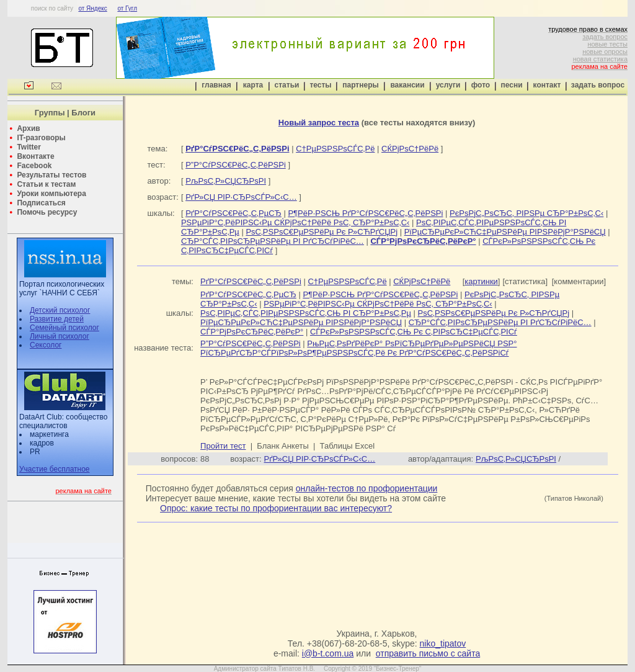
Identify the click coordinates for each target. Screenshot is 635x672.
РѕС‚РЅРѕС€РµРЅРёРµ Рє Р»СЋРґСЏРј (322, 232)
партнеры (360, 85)
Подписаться (41, 203)
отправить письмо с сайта (428, 653)
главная (216, 85)
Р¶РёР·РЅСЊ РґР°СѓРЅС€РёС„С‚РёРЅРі (365, 213)
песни (511, 85)
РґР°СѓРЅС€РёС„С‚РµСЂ (233, 213)
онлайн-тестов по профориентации (367, 488)
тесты (320, 85)
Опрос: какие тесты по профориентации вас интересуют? (276, 508)
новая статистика (600, 59)
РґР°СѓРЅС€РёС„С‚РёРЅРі (251, 281)
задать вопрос (605, 37)
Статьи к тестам (46, 184)
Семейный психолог (64, 328)
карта (253, 85)
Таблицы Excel (348, 446)
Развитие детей (57, 319)
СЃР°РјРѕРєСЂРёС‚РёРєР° (252, 332)
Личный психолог (60, 336)
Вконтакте (35, 156)
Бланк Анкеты (282, 446)
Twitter (29, 147)
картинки (481, 281)
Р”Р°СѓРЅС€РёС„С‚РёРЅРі (236, 165)
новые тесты (607, 44)
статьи (287, 85)
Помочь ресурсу (47, 212)
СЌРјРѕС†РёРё (410, 149)
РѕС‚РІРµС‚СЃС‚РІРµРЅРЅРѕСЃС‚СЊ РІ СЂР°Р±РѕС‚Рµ (306, 313)
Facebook (34, 166)
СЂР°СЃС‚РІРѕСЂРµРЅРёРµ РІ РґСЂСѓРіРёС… (273, 241)
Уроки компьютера (51, 194)
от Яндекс (92, 8)
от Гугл (127, 8)
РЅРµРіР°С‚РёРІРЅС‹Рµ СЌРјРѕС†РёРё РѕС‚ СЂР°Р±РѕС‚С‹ (295, 222)
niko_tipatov (443, 643)
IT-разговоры (41, 138)
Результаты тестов (51, 175)
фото (481, 85)
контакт (547, 85)
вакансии (407, 85)
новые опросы (605, 52)
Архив (28, 128)
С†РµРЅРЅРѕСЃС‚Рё (335, 149)
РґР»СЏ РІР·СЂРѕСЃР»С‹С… (241, 197)
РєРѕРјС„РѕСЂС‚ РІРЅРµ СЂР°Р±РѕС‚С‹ (526, 213)
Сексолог (46, 345)
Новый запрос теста (319, 123)
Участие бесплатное (55, 469)
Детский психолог (60, 310)
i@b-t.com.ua (328, 653)
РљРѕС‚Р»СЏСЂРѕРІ (226, 181)
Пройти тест (223, 446)
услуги (448, 85)
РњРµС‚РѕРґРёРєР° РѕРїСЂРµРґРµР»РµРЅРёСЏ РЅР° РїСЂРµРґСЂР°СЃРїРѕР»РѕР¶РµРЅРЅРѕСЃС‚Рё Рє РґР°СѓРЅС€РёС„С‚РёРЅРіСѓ (358, 348)
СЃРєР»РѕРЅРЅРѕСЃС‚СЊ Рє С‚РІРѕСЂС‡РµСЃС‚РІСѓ (414, 332)
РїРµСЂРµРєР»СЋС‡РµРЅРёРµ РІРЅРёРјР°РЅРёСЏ (505, 232)
